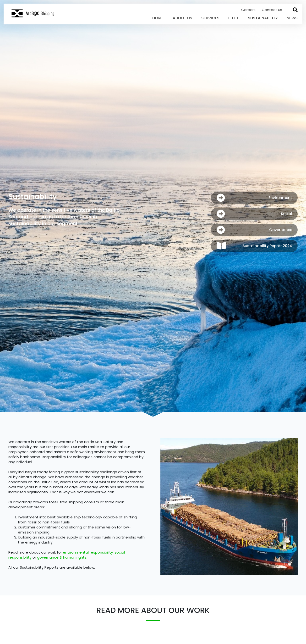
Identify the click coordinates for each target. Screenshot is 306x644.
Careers (249, 10)
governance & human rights (62, 557)
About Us (182, 18)
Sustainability (263, 18)
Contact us (272, 10)
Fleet (234, 18)
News (292, 18)
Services (210, 18)
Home (158, 18)
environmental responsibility (88, 552)
